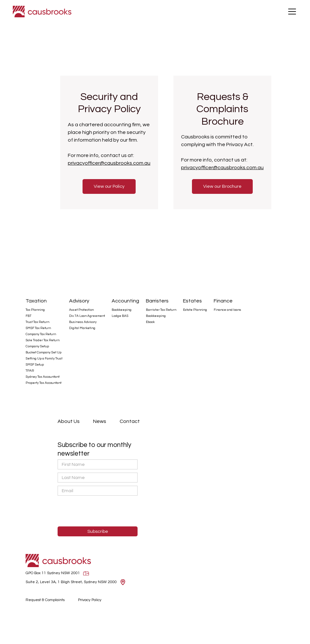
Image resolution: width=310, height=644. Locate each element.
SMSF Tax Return (38, 328)
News (100, 421)
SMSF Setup (35, 365)
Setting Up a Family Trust (44, 359)
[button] (291, 12)
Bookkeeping (122, 310)
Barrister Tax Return (161, 310)
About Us (69, 421)
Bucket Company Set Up (44, 352)
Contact (130, 421)
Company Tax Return (41, 334)
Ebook (150, 322)
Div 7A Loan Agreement (87, 316)
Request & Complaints (45, 600)
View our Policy (109, 186)
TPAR (30, 371)
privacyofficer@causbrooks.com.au (109, 163)
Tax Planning (35, 310)
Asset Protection (81, 310)
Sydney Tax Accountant (43, 377)
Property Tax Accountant (44, 383)
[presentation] (90, 511)
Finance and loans (227, 310)
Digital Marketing (82, 328)
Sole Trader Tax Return (43, 340)
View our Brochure (222, 186)
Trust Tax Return (37, 322)
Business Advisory (83, 322)
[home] (42, 12)
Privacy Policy (90, 600)
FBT (28, 316)
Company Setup (37, 346)
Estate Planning (195, 310)
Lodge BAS (120, 316)
